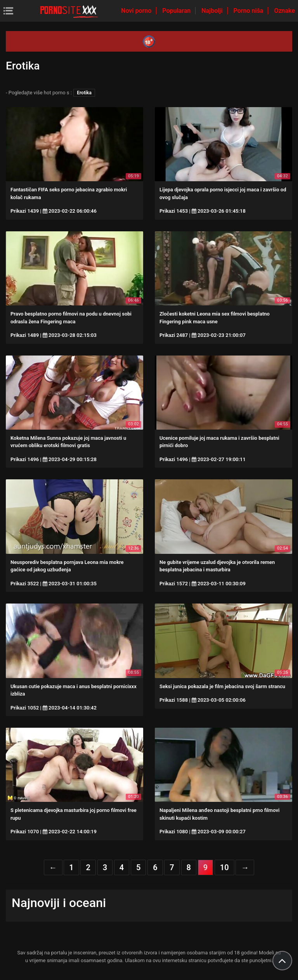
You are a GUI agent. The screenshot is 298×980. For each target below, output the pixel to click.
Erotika (84, 93)
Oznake (284, 11)
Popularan (177, 11)
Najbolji (213, 11)
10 (224, 867)
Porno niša (249, 11)
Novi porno (137, 11)
